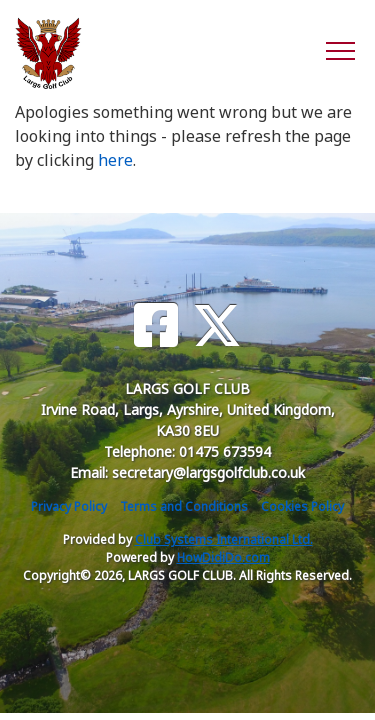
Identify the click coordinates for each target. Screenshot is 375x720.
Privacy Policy (69, 506)
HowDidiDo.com (223, 557)
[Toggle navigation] (339, 50)
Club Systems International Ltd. (224, 539)
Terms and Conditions (184, 506)
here (115, 160)
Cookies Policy (302, 506)
